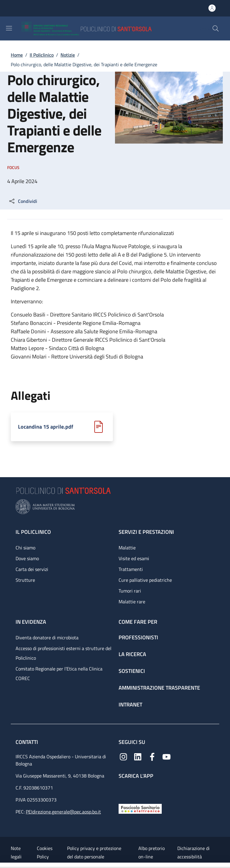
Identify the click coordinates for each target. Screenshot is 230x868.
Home (17, 55)
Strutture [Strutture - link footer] (25, 580)
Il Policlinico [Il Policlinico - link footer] (33, 532)
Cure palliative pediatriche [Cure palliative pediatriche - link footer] (145, 580)
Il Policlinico (42, 55)
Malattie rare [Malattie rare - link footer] (132, 602)
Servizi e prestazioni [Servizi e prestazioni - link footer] (146, 532)
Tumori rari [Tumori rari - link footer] (130, 591)
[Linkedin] (138, 756)
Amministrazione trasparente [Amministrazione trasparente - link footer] (159, 688)
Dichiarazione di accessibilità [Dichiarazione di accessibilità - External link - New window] (193, 852)
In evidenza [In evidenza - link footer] (31, 622)
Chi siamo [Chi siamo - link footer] (25, 548)
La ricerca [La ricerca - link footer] (132, 654)
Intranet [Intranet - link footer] (130, 705)
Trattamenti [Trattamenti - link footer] (131, 569)
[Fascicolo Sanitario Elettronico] (140, 808)
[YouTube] (167, 756)
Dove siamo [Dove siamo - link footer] (27, 558)
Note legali (16, 852)
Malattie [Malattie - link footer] (127, 548)
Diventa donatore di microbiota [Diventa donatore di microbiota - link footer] (47, 638)
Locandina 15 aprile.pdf (46, 427)
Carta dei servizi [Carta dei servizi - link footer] (32, 569)
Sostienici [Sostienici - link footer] (132, 671)
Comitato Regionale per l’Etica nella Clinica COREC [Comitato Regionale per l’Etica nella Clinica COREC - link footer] (59, 673)
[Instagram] (123, 756)
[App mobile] (123, 790)
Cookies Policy (45, 852)
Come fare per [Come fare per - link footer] (138, 622)
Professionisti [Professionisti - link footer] (138, 637)
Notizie (68, 55)
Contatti (27, 742)
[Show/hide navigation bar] (9, 28)
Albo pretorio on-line (152, 852)
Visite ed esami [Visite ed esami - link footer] (134, 558)
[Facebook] (152, 756)
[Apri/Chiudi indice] (3, 865)
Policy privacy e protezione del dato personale (94, 852)
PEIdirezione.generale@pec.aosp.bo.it (63, 812)
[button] (216, 28)
